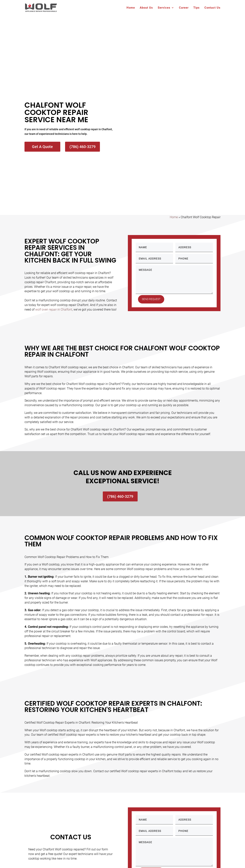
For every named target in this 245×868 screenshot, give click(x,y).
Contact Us (212, 8)
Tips (196, 8)
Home (131, 8)
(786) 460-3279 (82, 147)
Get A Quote (42, 147)
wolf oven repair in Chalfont (54, 310)
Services (164, 8)
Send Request (151, 299)
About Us (146, 8)
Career (184, 8)
